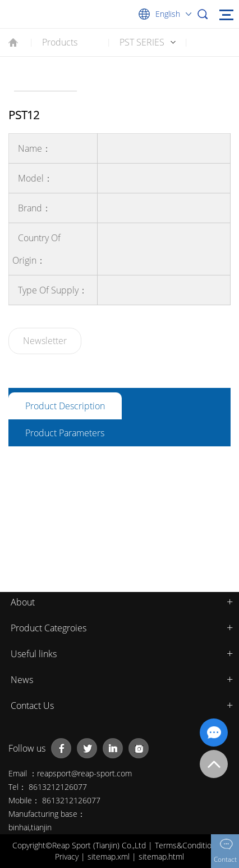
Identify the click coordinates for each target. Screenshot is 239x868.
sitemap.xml (110, 856)
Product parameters (65, 433)
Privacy (68, 856)
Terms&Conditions (189, 845)
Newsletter (45, 341)
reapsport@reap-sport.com (84, 773)
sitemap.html (161, 856)
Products (60, 42)
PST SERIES (142, 42)
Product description (65, 406)
